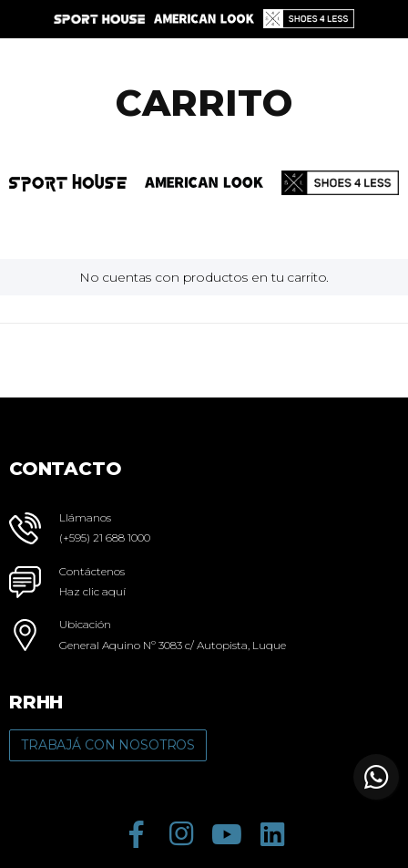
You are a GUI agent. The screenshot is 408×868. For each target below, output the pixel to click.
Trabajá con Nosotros (108, 745)
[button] (376, 777)
